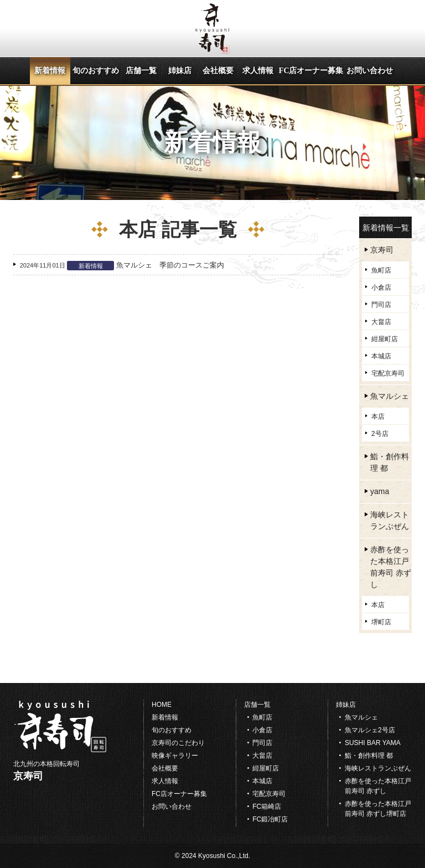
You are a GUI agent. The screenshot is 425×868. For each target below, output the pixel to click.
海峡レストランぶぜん (390, 520)
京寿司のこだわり (178, 743)
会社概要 (218, 71)
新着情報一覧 (386, 228)
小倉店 (381, 287)
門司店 (381, 305)
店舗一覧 (141, 71)
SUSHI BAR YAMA (373, 743)
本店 (378, 417)
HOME (162, 705)
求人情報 (258, 71)
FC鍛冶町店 (270, 819)
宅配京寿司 (388, 373)
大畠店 (381, 322)
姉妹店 (180, 71)
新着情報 (50, 71)
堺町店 (381, 622)
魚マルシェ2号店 (370, 730)
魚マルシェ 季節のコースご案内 (170, 265)
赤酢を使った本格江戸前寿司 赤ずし (391, 567)
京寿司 (382, 250)
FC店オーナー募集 (311, 71)
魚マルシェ (390, 396)
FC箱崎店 (267, 807)
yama (380, 491)
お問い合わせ (370, 71)
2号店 (380, 434)
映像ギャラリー (175, 756)
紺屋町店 (385, 339)
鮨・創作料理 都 (390, 462)
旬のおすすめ (96, 71)
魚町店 (381, 270)
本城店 (381, 356)
